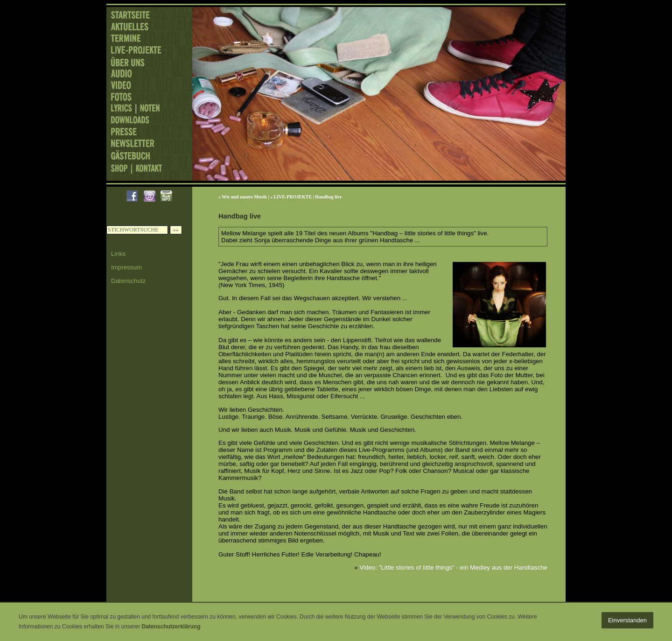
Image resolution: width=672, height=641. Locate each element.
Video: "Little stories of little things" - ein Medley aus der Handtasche (453, 567)
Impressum (126, 267)
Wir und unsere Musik (244, 197)
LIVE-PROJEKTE (293, 197)
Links (118, 254)
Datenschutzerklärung (171, 627)
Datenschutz (128, 281)
